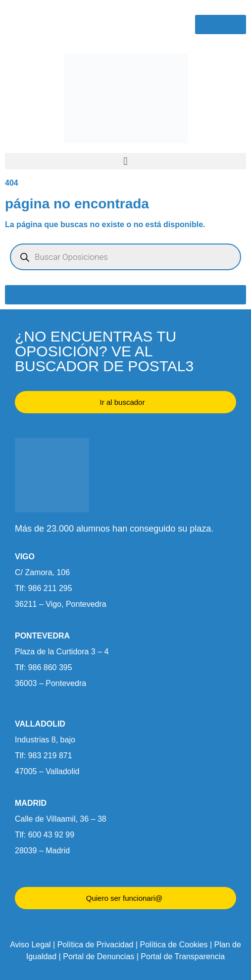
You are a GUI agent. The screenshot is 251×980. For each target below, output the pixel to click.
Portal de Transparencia (183, 956)
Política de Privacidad (96, 945)
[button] (125, 161)
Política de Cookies (174, 945)
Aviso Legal (30, 945)
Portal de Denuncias (99, 956)
